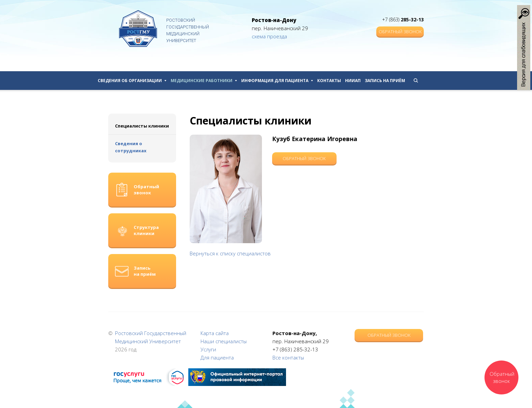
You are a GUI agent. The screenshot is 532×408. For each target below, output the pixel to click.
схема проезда (269, 36)
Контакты (329, 81)
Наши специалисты (224, 341)
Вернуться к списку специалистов (230, 253)
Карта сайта (215, 333)
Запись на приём (385, 81)
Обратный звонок (400, 32)
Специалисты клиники (142, 126)
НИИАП (353, 81)
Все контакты (288, 357)
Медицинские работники (204, 81)
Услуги (208, 349)
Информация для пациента (277, 81)
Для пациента (217, 357)
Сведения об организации (132, 81)
